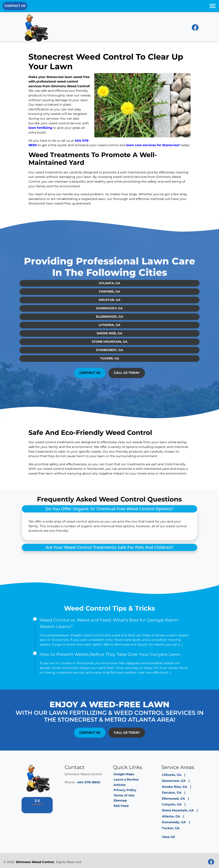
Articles (120, 785)
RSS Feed (121, 806)
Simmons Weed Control (35, 862)
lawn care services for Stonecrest (153, 145)
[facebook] (195, 29)
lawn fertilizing (40, 128)
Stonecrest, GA (110, 345)
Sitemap (120, 800)
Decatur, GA (109, 295)
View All (168, 837)
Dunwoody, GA (109, 303)
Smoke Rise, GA (109, 329)
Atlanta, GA (109, 278)
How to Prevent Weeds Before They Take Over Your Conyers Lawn (110, 654)
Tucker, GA (110, 354)
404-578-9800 (89, 782)
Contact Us (15, 6)
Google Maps (124, 774)
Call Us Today (127, 368)
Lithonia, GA (109, 320)
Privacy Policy (125, 790)
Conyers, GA (109, 287)
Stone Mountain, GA (110, 337)
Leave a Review (126, 779)
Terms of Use (124, 795)
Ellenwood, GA (110, 312)
